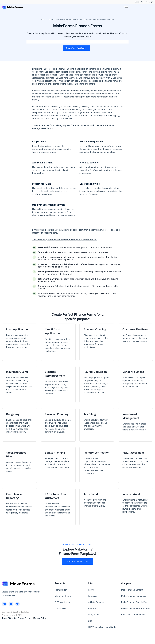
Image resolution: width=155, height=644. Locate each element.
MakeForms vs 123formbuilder (135, 608)
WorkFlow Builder (63, 596)
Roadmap (93, 608)
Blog (90, 621)
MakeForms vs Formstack (134, 596)
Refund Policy (40, 618)
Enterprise (93, 596)
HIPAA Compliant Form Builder (102, 627)
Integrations (94, 615)
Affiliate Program (96, 602)
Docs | (138, 2)
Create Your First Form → (77, 48)
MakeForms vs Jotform (132, 590)
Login (151, 2)
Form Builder (61, 590)
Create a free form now (78, 561)
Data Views (60, 608)
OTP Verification (63, 602)
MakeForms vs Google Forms (135, 602)
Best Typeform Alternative (134, 615)
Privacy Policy (24, 618)
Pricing (91, 590)
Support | (145, 2)
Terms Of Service (9, 618)
